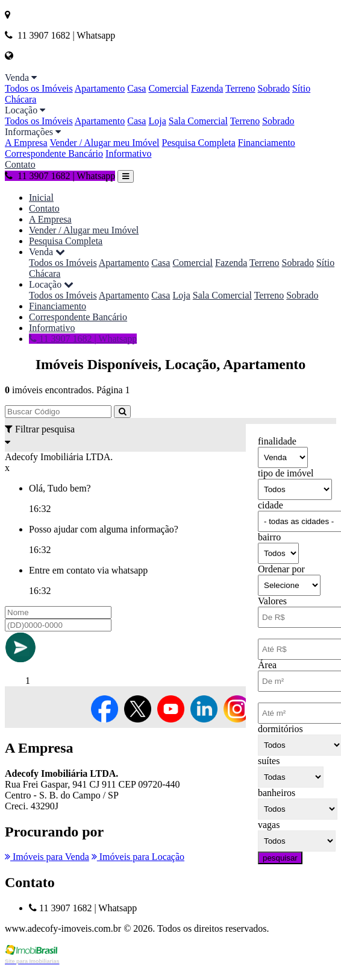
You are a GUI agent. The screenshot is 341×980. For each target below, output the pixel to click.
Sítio (301, 88)
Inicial (41, 198)
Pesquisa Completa (199, 143)
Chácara (20, 99)
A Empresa (26, 143)
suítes (269, 761)
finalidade (277, 441)
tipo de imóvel (286, 473)
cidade (271, 505)
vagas (269, 825)
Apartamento (100, 88)
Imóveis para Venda (47, 857)
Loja (157, 121)
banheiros (277, 793)
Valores (272, 601)
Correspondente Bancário (54, 153)
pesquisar (280, 858)
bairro (269, 537)
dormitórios (280, 729)
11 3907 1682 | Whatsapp (60, 176)
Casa (136, 88)
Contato (20, 164)
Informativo (128, 153)
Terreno (240, 88)
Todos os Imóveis (39, 88)
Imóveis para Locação (138, 857)
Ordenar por (281, 569)
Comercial (168, 88)
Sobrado (274, 88)
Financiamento (267, 143)
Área (267, 665)
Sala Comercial (198, 121)
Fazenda (207, 88)
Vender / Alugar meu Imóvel (104, 143)
